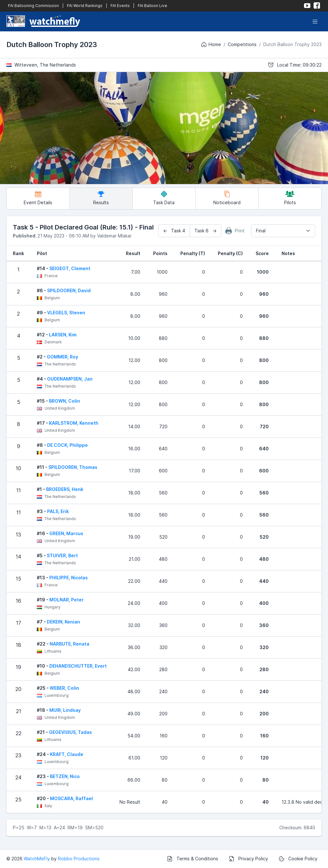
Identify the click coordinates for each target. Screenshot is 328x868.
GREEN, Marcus (66, 533)
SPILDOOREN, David (69, 290)
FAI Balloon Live (152, 6)
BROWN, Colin (65, 401)
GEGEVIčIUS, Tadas (70, 732)
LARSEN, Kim (63, 335)
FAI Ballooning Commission (33, 6)
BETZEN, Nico (65, 776)
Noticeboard (227, 198)
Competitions (242, 44)
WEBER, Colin (64, 688)
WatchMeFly (37, 859)
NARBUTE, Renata (70, 644)
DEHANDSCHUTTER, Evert (78, 666)
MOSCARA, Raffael (71, 798)
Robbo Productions (79, 859)
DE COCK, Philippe (67, 445)
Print (235, 231)
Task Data (164, 198)
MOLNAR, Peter (66, 600)
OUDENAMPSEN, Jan (70, 379)
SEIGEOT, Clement (70, 268)
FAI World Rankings (85, 6)
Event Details (38, 198)
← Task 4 (174, 231)
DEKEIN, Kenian (63, 622)
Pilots (290, 198)
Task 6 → (205, 231)
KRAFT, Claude (67, 754)
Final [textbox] (261, 231)
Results (101, 198)
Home (211, 44)
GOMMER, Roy (62, 357)
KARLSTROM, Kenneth (74, 423)
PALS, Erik (58, 511)
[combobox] (283, 231)
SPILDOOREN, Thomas (73, 467)
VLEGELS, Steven (66, 313)
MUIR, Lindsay (65, 710)
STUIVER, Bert (62, 555)
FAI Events (120, 6)
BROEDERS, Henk (65, 489)
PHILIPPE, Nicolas (69, 578)
